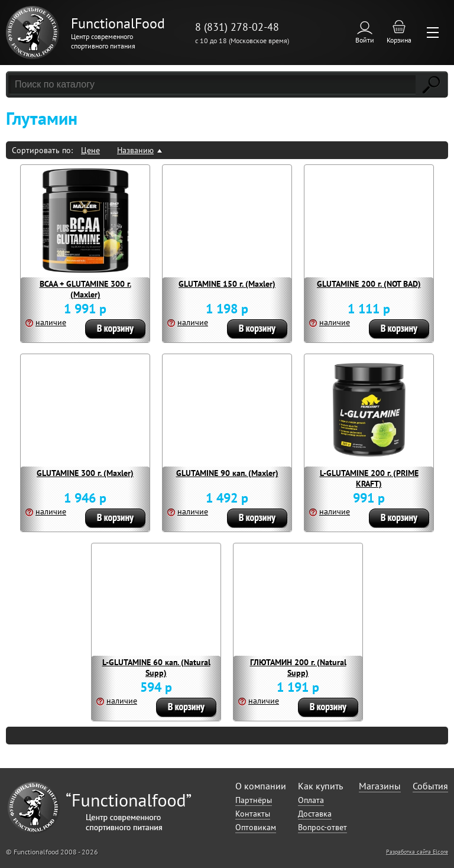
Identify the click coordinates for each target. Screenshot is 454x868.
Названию (135, 150)
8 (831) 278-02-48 (237, 27)
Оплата (311, 800)
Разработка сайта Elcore (417, 852)
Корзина (399, 40)
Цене (90, 150)
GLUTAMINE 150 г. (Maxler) (227, 284)
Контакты (253, 814)
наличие (51, 322)
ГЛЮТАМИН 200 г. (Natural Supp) (298, 668)
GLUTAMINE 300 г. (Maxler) (85, 473)
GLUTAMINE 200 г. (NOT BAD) (369, 284)
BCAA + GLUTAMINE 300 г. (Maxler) (85, 289)
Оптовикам (256, 827)
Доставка (315, 814)
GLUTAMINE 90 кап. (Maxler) (227, 473)
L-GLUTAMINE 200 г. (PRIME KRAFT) (369, 478)
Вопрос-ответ (322, 827)
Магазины (380, 786)
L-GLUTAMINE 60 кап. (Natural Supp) (156, 668)
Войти (365, 40)
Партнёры (254, 800)
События (430, 786)
